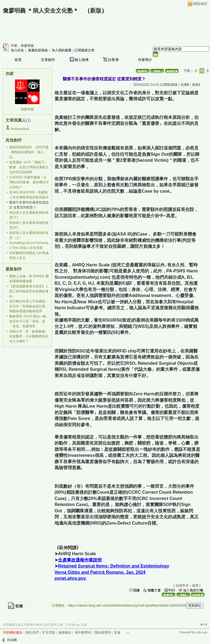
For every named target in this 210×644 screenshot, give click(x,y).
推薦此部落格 (38, 50)
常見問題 (49, 633)
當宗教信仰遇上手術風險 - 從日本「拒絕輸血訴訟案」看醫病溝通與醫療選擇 (29, 306)
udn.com (202, 632)
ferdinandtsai (20, 129)
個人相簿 (82, 60)
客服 (117, 633)
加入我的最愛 (62, 50)
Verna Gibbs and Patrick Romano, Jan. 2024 (100, 572)
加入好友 (17, 50)
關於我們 (32, 633)
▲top (204, 624)
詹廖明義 (27, 109)
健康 (195, 586)
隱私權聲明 (103, 633)
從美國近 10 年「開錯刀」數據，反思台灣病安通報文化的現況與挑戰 (29, 167)
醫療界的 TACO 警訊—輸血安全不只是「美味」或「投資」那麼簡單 (28, 321)
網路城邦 (200, 4)
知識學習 (182, 586)
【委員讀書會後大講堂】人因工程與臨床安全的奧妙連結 (29, 291)
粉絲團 (12, 640)
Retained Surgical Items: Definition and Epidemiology (114, 566)
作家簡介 (145, 60)
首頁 (18, 60)
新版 (96, 11)
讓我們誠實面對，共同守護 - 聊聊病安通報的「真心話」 (29, 152)
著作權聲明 (83, 633)
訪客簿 (113, 60)
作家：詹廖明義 (22, 46)
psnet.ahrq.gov (71, 578)
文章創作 (48, 60)
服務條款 (65, 633)
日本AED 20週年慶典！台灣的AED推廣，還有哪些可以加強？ (29, 182)
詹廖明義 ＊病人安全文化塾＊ (41, 11)
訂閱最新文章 (85, 50)
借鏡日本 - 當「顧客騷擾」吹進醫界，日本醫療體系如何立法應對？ (29, 336)
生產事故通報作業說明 (80, 560)
